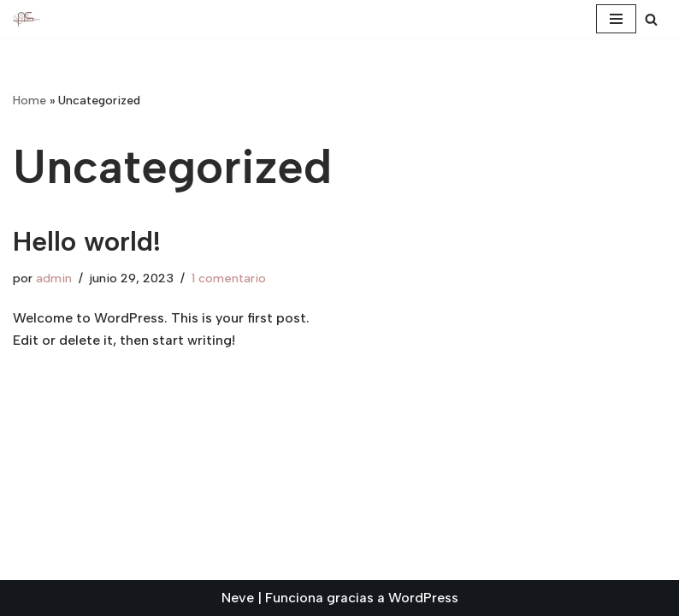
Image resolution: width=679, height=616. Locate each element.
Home (30, 101)
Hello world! (87, 241)
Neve (238, 598)
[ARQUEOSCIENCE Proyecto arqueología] (27, 19)
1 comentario (229, 278)
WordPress (423, 598)
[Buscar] (651, 19)
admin (54, 278)
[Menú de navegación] (616, 19)
